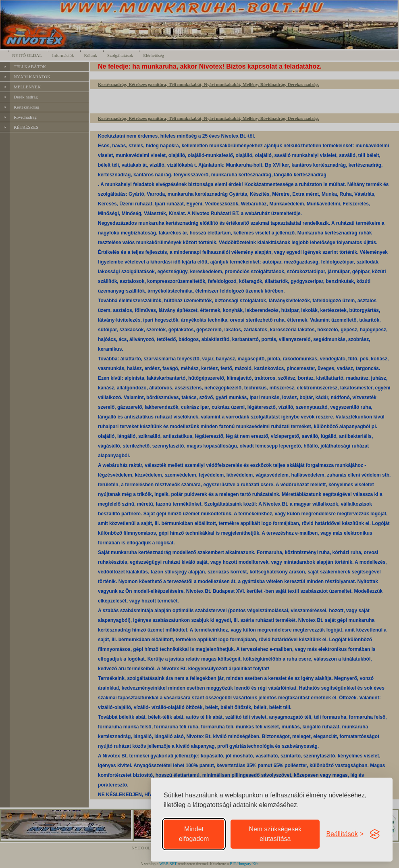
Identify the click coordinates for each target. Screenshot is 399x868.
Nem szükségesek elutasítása (275, 834)
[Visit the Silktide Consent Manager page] (375, 834)
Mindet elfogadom (194, 834)
